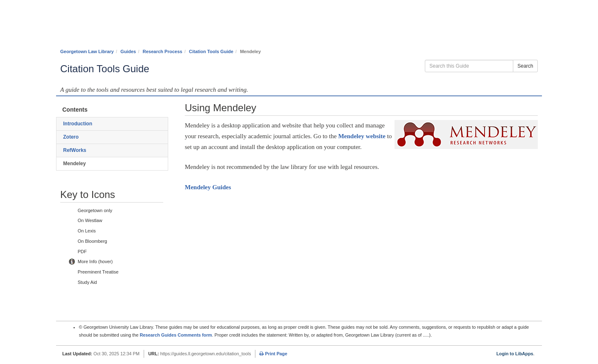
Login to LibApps (515, 354)
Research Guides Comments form (176, 335)
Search (525, 66)
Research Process (163, 51)
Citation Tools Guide (211, 51)
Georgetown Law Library (87, 51)
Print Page (273, 354)
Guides (128, 51)
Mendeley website (362, 136)
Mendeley (208, 187)
